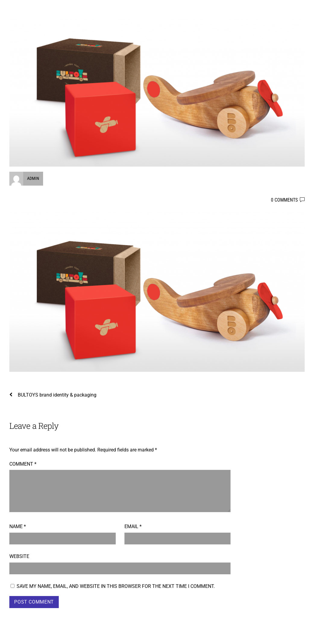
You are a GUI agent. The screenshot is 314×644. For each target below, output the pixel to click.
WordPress (239, 636)
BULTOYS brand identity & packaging (53, 395)
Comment (23, 464)
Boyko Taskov (27, 636)
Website (19, 556)
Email (133, 526)
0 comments (284, 200)
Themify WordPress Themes (279, 636)
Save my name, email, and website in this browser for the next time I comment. (116, 586)
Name (18, 526)
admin (33, 178)
